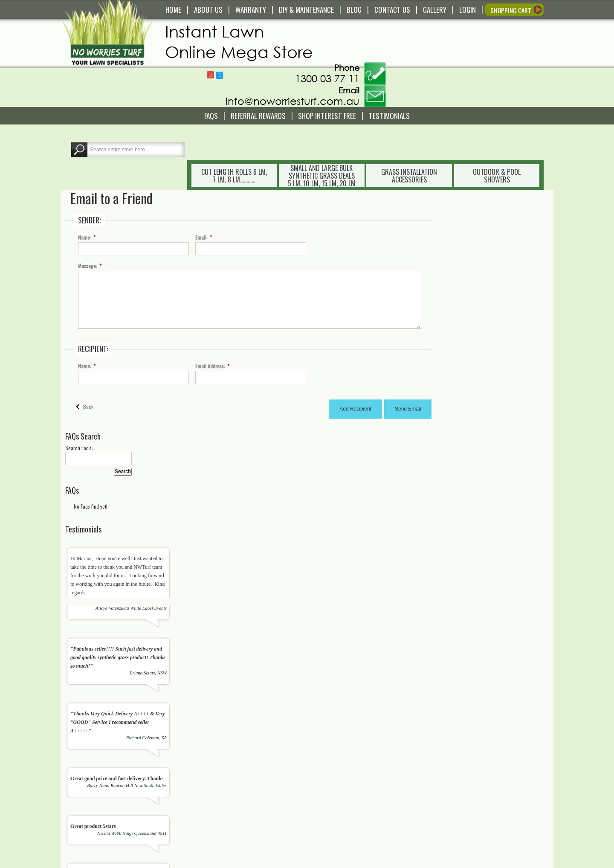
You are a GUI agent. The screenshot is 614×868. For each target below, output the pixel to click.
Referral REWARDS (258, 77)
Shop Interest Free (327, 77)
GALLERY (435, 10)
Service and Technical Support (236, 775)
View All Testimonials (522, 610)
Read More (83, 806)
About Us (332, 810)
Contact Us (214, 752)
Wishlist (331, 768)
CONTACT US (392, 10)
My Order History (341, 783)
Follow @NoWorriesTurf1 (381, 33)
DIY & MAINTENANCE (306, 10)
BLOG (354, 10)
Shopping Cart (338, 760)
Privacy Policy (217, 826)
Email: (202, 166)
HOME (173, 10)
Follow (372, 32)
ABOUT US (208, 10)
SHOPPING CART (511, 10)
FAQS (211, 77)
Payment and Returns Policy (233, 818)
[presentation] (293, 717)
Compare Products (343, 775)
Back (89, 335)
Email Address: (211, 295)
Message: (88, 195)
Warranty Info (217, 768)
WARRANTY (251, 10)
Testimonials (389, 77)
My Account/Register (345, 752)
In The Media (337, 818)
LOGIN (468, 10)
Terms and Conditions (226, 810)
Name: (85, 166)
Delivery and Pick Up (225, 760)
